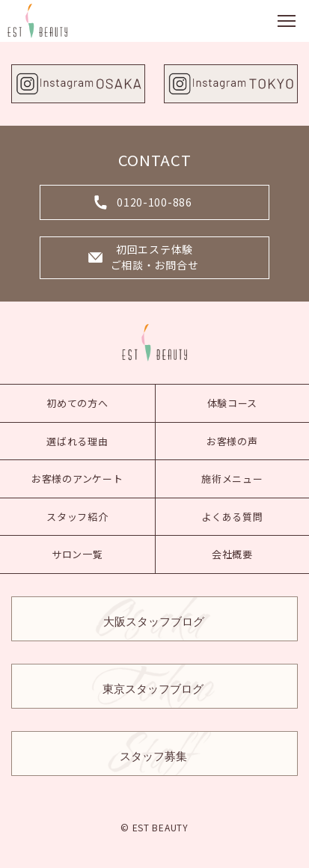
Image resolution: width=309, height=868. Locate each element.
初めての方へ (77, 403)
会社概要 (232, 554)
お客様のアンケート (77, 479)
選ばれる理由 (77, 441)
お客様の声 (232, 441)
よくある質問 (232, 517)
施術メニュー (232, 479)
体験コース (233, 403)
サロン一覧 (77, 554)
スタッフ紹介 (77, 517)
